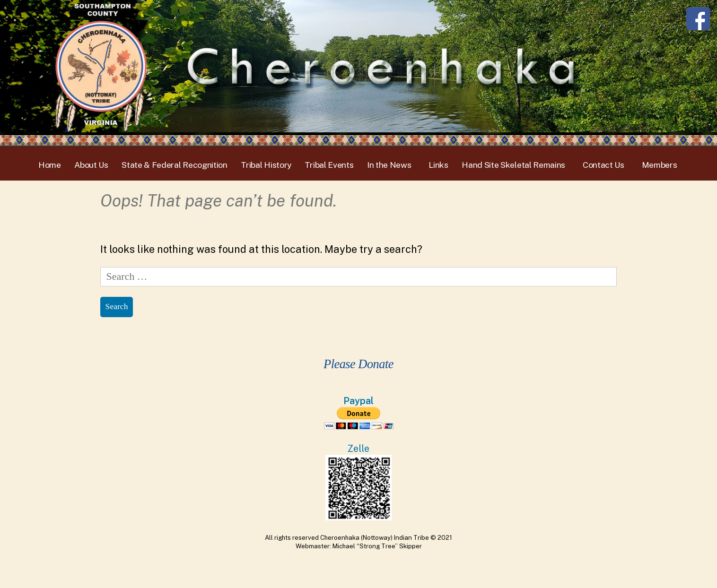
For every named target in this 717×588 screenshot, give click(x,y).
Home (50, 165)
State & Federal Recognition (175, 165)
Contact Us (603, 165)
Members (660, 165)
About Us (91, 165)
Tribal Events (329, 165)
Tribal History (266, 165)
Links (438, 165)
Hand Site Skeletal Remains (513, 165)
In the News (389, 165)
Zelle (358, 448)
